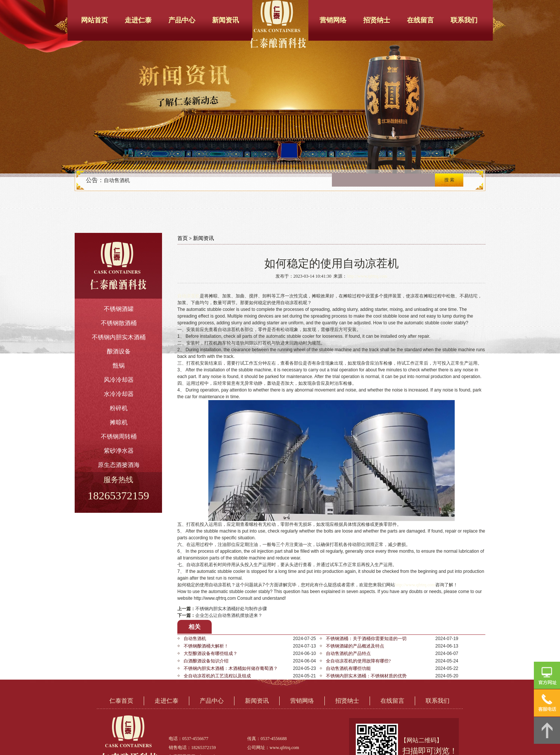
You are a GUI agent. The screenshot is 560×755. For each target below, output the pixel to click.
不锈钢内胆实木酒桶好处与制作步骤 (231, 609)
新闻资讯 (225, 20)
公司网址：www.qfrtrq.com (273, 748)
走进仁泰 (138, 20)
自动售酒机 (117, 180)
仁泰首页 (121, 701)
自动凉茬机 (189, 296)
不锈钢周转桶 (119, 436)
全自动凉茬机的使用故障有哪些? (358, 661)
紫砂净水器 (119, 451)
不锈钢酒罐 (119, 309)
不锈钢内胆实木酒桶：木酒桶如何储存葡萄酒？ (231, 668)
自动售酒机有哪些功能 (348, 668)
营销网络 (333, 20)
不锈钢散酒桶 (119, 323)
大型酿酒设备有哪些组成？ (211, 653)
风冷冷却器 (119, 380)
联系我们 (464, 20)
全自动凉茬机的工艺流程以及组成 (217, 676)
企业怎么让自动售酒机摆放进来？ (229, 615)
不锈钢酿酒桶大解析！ (206, 646)
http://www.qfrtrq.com (367, 276)
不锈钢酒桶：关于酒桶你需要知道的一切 (366, 639)
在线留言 (420, 20)
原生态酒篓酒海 (119, 465)
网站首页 (94, 20)
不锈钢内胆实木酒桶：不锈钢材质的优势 (366, 676)
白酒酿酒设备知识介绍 (206, 661)
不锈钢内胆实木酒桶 (119, 337)
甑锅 (119, 366)
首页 (183, 238)
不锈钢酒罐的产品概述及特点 (355, 646)
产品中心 (182, 20)
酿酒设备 (119, 351)
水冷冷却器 (119, 394)
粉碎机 (119, 408)
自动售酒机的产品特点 (348, 653)
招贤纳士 (377, 20)
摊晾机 (119, 422)
